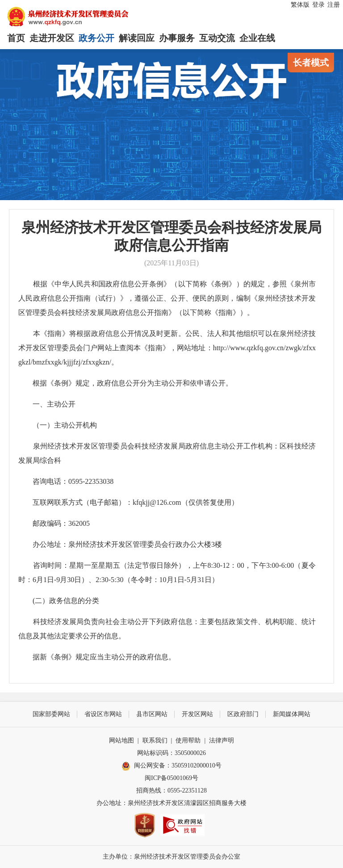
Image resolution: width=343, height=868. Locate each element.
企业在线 (257, 38)
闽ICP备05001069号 (171, 778)
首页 (16, 38)
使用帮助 (188, 740)
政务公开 (96, 38)
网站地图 (121, 740)
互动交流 (217, 38)
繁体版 (300, 5)
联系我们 (155, 740)
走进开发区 (52, 38)
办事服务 (177, 38)
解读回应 (137, 38)
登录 (318, 5)
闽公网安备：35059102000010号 (171, 766)
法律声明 (222, 740)
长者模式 (311, 63)
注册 (334, 5)
